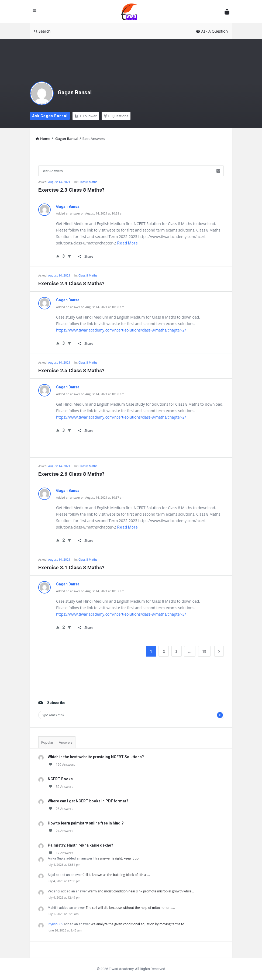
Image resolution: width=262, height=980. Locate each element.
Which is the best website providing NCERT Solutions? (96, 757)
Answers (66, 742)
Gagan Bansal (75, 92)
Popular (47, 742)
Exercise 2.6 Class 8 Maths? (71, 474)
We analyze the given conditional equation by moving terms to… (139, 924)
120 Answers (61, 765)
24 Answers (60, 831)
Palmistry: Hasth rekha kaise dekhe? (80, 845)
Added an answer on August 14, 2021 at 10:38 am (90, 213)
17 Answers (60, 853)
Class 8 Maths (88, 182)
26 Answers (60, 809)
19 (204, 651)
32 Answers (60, 787)
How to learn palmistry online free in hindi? (86, 823)
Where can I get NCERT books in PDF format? (88, 801)
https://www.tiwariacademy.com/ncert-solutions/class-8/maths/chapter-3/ (121, 614)
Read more (127, 243)
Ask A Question (212, 31)
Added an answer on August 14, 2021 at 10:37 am (90, 497)
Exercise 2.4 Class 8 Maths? (71, 283)
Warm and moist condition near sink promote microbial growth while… (141, 891)
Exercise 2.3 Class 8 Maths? (71, 190)
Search (42, 31)
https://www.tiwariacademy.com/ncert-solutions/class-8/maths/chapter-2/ (121, 330)
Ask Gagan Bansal (50, 116)
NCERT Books (60, 779)
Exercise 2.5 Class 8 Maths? (71, 370)
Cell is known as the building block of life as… (116, 875)
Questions (116, 116)
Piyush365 (55, 924)
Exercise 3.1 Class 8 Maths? (71, 567)
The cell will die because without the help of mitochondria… (130, 908)
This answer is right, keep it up (116, 858)
